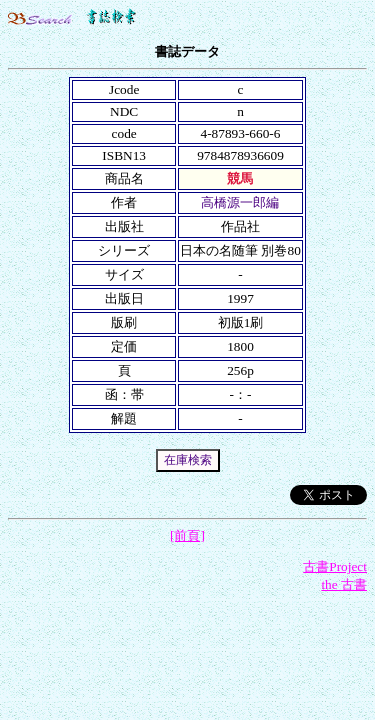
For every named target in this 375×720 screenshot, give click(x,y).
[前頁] (187, 535)
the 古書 (344, 584)
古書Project (335, 566)
